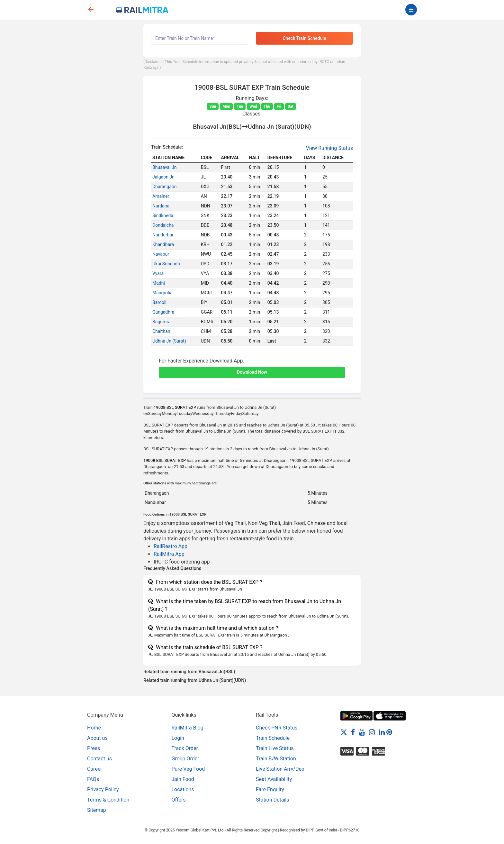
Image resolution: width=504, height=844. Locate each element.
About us (97, 738)
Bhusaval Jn (165, 167)
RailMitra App (169, 554)
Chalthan (161, 331)
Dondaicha (163, 225)
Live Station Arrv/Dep (280, 769)
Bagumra (161, 322)
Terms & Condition (108, 800)
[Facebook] (353, 732)
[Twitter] (344, 732)
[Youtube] (362, 732)
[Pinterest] (389, 732)
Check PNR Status (277, 728)
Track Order (185, 748)
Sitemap (97, 810)
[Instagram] (372, 732)
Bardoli (159, 302)
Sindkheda (163, 216)
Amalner (161, 196)
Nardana (161, 206)
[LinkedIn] (382, 732)
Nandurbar (163, 235)
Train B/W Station (276, 759)
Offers (179, 800)
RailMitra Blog (188, 728)
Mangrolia (162, 293)
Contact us (99, 759)
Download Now (252, 372)
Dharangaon (165, 187)
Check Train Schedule (304, 38)
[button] (252, 368)
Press (94, 748)
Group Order (185, 759)
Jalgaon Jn (163, 177)
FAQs (93, 779)
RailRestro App (171, 546)
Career (95, 769)
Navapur (161, 254)
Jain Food (183, 779)
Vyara (158, 273)
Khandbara (163, 244)
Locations (183, 789)
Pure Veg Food (188, 769)
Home (94, 728)
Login (178, 738)
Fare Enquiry (270, 789)
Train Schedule (273, 738)
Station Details (272, 800)
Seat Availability (274, 779)
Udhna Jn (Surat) (169, 341)
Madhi (159, 283)
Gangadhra (163, 312)
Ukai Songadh (166, 264)
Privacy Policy (103, 789)
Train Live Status (275, 748)
